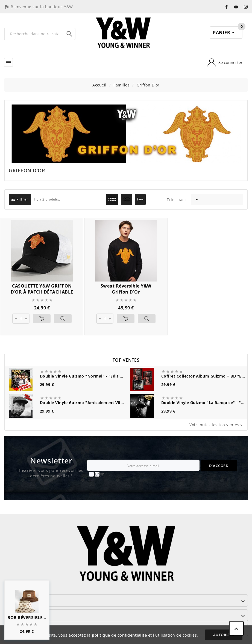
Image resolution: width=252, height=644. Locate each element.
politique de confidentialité (119, 635)
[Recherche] (34, 34)
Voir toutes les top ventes (216, 425)
